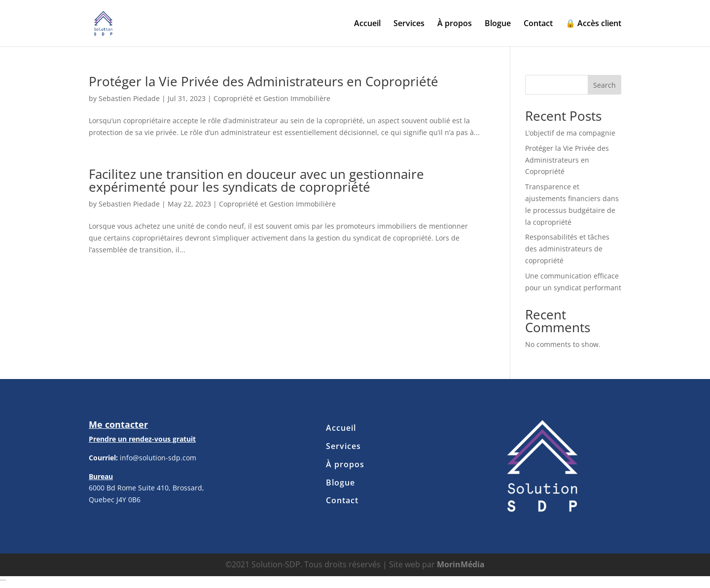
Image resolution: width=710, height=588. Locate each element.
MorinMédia (461, 564)
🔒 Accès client (593, 24)
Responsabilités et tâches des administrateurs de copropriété (567, 249)
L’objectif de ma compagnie (570, 133)
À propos (455, 24)
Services (409, 24)
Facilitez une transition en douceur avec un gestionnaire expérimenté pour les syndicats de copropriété (256, 180)
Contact (538, 24)
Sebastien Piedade (129, 98)
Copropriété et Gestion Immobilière (272, 98)
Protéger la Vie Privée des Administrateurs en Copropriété (264, 81)
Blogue (498, 24)
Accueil (367, 24)
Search (604, 85)
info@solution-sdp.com (158, 458)
